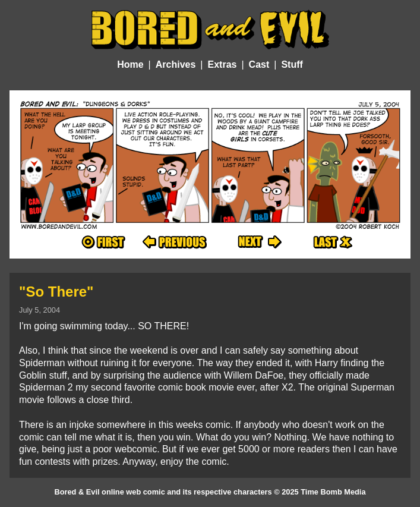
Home (130, 64)
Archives (176, 64)
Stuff (292, 64)
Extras (222, 64)
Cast (259, 64)
